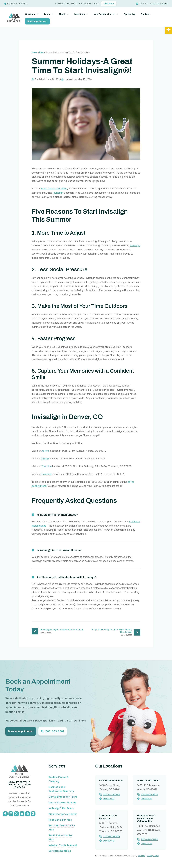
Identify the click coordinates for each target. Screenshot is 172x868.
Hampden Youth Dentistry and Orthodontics (146, 818)
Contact (145, 14)
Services (33, 14)
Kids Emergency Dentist (63, 814)
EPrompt (141, 856)
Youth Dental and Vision (54, 189)
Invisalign (58, 193)
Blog (41, 52)
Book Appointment (37, 21)
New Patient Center (107, 14)
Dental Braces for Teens (63, 797)
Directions (109, 799)
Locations (82, 14)
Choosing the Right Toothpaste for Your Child (61, 630)
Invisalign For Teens (61, 808)
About (65, 14)
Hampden (47, 474)
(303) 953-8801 (159, 4)
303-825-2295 (111, 794)
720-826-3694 (149, 839)
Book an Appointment (21, 731)
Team (50, 14)
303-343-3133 (149, 794)
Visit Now (109, 4)
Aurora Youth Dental (149, 781)
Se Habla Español (17, 4)
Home (34, 52)
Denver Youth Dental (111, 781)
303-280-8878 (111, 836)
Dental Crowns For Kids (62, 803)
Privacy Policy (153, 856)
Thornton (46, 466)
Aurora (45, 451)
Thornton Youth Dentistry (108, 817)
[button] (169, 30)
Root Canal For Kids (60, 820)
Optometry (130, 14)
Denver (45, 459)
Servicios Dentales (60, 851)
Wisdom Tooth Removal (63, 845)
